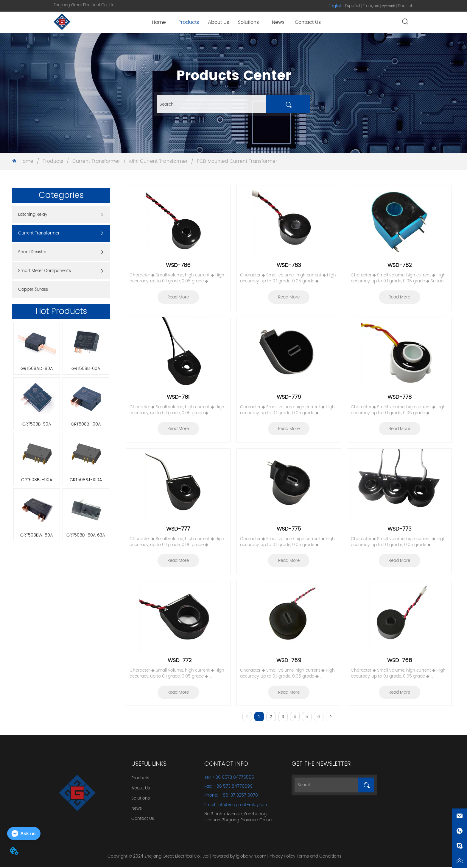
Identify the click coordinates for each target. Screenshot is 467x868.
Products (53, 161)
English (336, 6)
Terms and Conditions (319, 857)
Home (26, 161)
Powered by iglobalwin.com (239, 857)
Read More (178, 297)
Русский (389, 6)
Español (353, 6)
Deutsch (406, 6)
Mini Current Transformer (158, 161)
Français (371, 6)
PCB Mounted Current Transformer (236, 161)
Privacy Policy (282, 857)
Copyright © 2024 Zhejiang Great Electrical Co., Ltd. (158, 857)
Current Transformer (96, 161)
